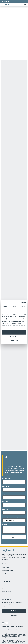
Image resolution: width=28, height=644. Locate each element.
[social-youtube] (3, 618)
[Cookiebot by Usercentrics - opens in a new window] (20, 303)
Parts (3, 583)
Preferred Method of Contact (11, 512)
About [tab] (23, 307)
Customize (14, 336)
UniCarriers (5, 572)
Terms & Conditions (6, 625)
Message (5, 519)
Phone (4, 496)
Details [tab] (14, 307)
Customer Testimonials (7, 590)
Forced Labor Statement (19, 625)
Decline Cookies (14, 341)
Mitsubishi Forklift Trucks (8, 565)
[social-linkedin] (7, 618)
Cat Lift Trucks (5, 562)
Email (4, 489)
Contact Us (14, 605)
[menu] (25, 5)
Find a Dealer (14, 610)
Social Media (11, 621)
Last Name (5, 481)
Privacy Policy (19, 621)
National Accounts (6, 586)
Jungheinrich (5, 569)
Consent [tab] (5, 307)
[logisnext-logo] (6, 5)
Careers (4, 580)
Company (5, 504)
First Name (6, 473)
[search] (22, 5)
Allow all (14, 332)
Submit (14, 532)
